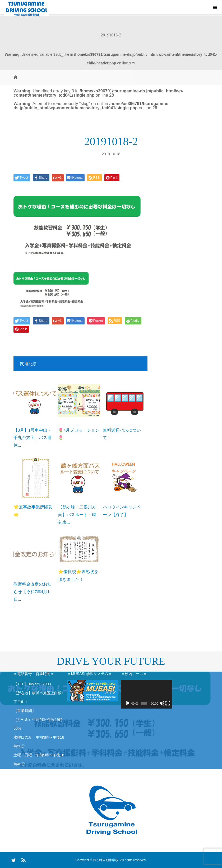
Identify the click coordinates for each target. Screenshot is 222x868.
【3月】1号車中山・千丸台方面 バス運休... (33, 438)
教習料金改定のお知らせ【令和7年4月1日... (33, 592)
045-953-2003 (39, 684)
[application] (147, 694)
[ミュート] (162, 703)
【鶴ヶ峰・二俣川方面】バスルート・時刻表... (77, 515)
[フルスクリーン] (168, 703)
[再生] (128, 703)
